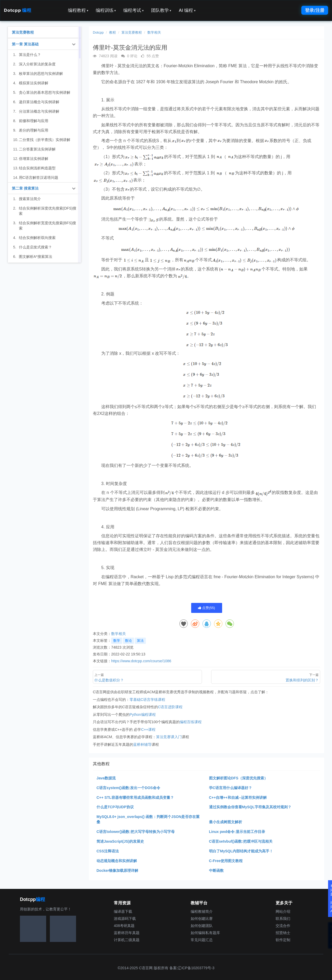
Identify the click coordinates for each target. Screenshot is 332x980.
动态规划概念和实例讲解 (117, 861)
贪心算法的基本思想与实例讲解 (45, 92)
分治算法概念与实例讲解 (39, 111)
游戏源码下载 (125, 919)
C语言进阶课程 (170, 707)
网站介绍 (283, 911)
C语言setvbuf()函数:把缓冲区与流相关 (241, 841)
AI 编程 (187, 10)
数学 (117, 641)
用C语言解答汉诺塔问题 (39, 178)
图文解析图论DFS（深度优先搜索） (238, 778)
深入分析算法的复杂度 (37, 64)
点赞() (207, 608)
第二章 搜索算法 (25, 188)
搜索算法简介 (30, 199)
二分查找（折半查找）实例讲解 (45, 140)
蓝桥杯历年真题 (127, 933)
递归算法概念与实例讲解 (39, 102)
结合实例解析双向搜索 (37, 238)
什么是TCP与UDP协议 (115, 807)
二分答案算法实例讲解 (37, 149)
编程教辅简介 (202, 911)
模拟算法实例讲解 (34, 83)
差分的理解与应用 (34, 130)
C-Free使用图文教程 (226, 861)
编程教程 (78, 10)
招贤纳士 (283, 933)
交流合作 (283, 926)
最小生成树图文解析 (226, 822)
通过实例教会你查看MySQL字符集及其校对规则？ (250, 807)
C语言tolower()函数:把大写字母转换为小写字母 (136, 832)
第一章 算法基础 (25, 44)
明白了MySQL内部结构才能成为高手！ (241, 851)
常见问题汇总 (202, 940)
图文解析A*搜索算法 (36, 257)
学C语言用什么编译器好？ (231, 788)
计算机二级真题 (127, 940)
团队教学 (161, 10)
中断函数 (216, 870)
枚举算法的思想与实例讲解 (41, 74)
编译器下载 (123, 911)
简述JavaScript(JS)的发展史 (120, 841)
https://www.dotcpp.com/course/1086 (141, 661)
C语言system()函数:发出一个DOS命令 (128, 788)
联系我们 (283, 919)
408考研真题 (124, 926)
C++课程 (148, 729)
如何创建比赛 (202, 919)
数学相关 (154, 32)
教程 (113, 32)
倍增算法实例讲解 (34, 159)
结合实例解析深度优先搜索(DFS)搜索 (48, 211)
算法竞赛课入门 (169, 737)
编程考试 (133, 10)
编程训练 (106, 10)
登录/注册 (315, 10)
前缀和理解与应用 (34, 121)
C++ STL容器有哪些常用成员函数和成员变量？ (135, 797)
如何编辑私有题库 (205, 933)
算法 (140, 641)
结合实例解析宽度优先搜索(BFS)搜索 (48, 226)
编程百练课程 (191, 722)
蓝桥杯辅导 (142, 744)
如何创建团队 (202, 926)
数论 (128, 641)
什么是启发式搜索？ (35, 247)
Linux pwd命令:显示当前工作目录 (237, 832)
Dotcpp (18, 10)
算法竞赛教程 (132, 32)
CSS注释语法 (108, 851)
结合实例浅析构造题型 (37, 168)
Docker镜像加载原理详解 (117, 870)
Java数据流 (106, 778)
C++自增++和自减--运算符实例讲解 (238, 797)
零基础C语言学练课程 (147, 700)
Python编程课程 (143, 715)
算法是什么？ (30, 55)
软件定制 (283, 940)
